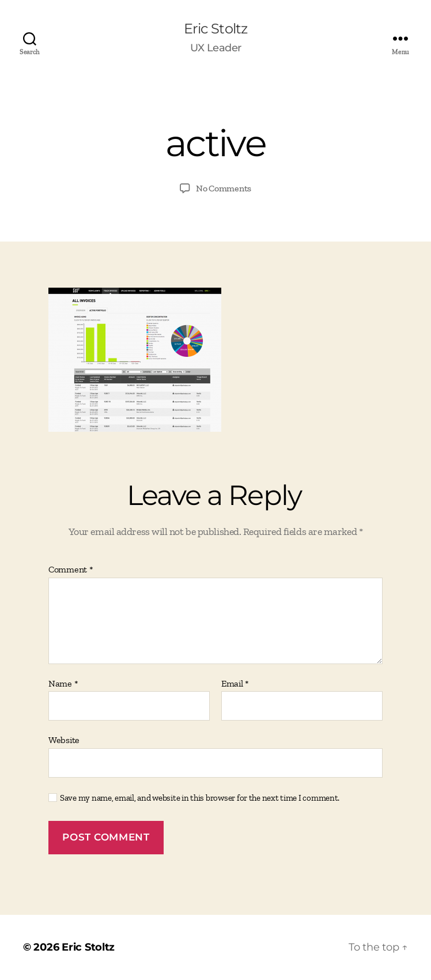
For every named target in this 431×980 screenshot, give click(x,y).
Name (63, 684)
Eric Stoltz (215, 29)
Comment (71, 570)
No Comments (224, 188)
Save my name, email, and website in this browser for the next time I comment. (200, 798)
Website (64, 740)
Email (235, 684)
